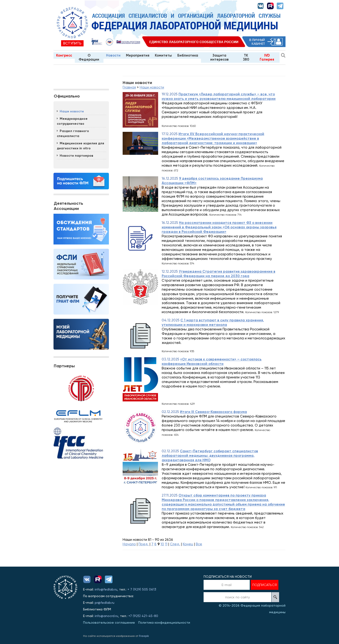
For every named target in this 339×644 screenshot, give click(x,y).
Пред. (144, 544)
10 (162, 544)
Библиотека (188, 55)
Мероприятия (138, 55)
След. (175, 544)
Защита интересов (219, 57)
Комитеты (163, 55)
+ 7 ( (131, 589)
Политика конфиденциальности (164, 622)
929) (138, 589)
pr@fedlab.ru (105, 603)
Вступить (72, 43)
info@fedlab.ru (106, 589)
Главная (129, 87)
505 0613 (149, 589)
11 (166, 544)
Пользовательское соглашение (109, 622)
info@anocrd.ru (106, 616)
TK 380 (246, 57)
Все (199, 544)
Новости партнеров (76, 156)
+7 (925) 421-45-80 (143, 616)
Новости (113, 55)
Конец (188, 544)
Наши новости (72, 111)
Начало (129, 544)
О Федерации (89, 57)
